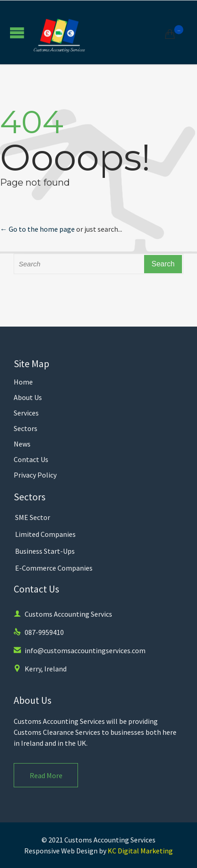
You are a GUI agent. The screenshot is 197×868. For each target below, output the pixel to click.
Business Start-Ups (45, 551)
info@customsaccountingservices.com (80, 650)
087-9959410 (39, 632)
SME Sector (33, 517)
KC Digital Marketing (140, 851)
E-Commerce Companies (54, 568)
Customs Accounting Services (110, 840)
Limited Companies (45, 534)
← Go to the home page (37, 229)
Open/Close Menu (17, 33)
